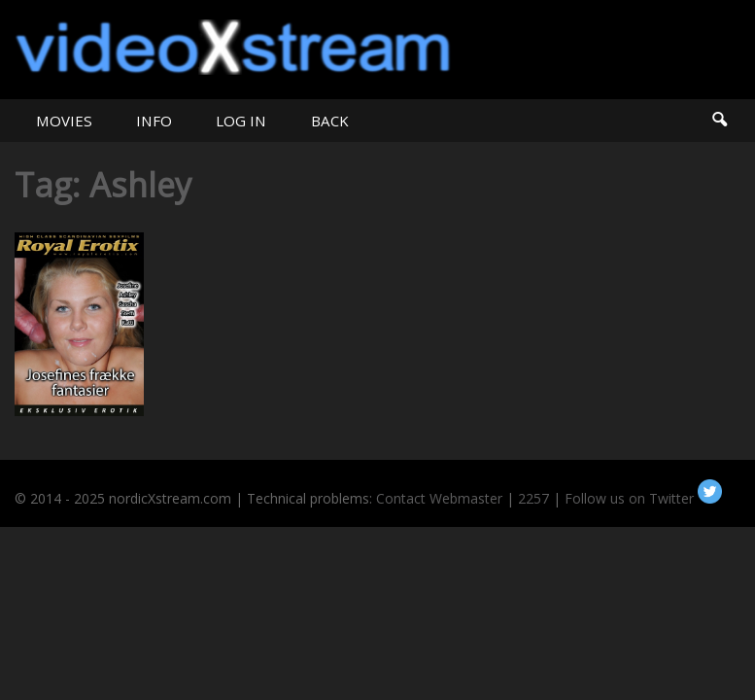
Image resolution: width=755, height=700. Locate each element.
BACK (330, 121)
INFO (154, 121)
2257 (533, 498)
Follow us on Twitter (643, 498)
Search (719, 121)
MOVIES (64, 121)
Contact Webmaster (439, 498)
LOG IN (241, 121)
